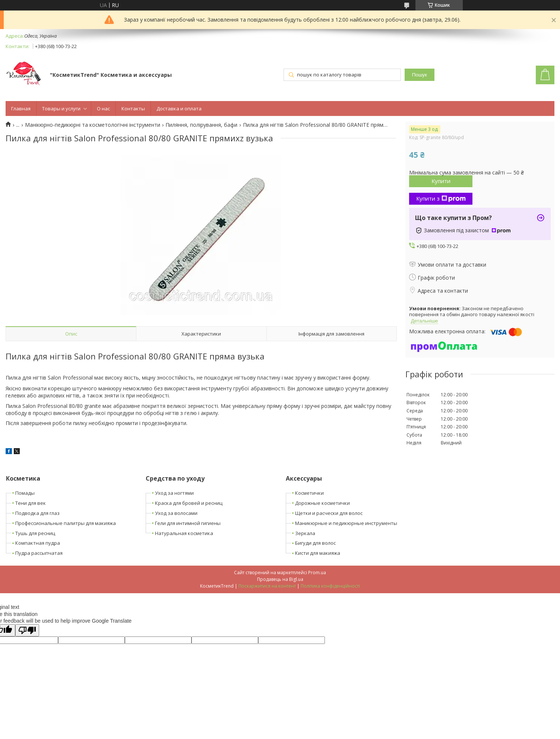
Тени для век (31, 503)
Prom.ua (317, 573)
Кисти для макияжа (318, 553)
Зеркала (305, 533)
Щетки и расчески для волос (329, 513)
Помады (25, 493)
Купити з (441, 198)
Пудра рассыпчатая (39, 553)
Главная (21, 109)
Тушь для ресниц (35, 533)
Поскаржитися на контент (267, 586)
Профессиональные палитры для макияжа (66, 523)
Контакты (133, 109)
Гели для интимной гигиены (188, 523)
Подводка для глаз (37, 513)
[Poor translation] (27, 630)
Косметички (309, 493)
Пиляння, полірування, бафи (201, 125)
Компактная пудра (38, 543)
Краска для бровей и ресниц (189, 503)
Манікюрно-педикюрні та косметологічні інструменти (93, 125)
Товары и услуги (61, 109)
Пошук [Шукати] (420, 75)
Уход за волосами (176, 513)
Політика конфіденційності (330, 586)
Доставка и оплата (179, 109)
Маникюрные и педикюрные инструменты (346, 523)
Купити (441, 181)
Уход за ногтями (174, 493)
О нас (103, 109)
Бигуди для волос (315, 543)
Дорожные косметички (322, 503)
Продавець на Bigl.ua (280, 579)
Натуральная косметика (184, 533)
